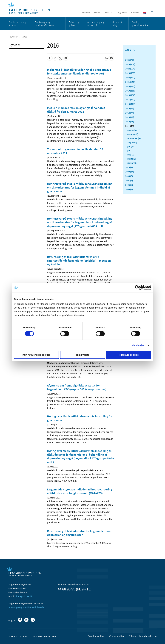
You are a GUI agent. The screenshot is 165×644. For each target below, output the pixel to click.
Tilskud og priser (74, 24)
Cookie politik (117, 636)
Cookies (135, 13)
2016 (25, 37)
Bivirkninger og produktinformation (45, 24)
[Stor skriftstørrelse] (106, 58)
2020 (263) (130, 86)
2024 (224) (130, 69)
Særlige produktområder (141, 24)
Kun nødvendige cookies (37, 355)
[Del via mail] (66, 58)
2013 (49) (130, 117)
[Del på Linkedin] (55, 58)
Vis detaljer (138, 345)
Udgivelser (122, 13)
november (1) (134, 130)
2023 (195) (130, 73)
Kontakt (109, 13)
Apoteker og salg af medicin (96, 24)
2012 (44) (130, 122)
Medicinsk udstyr (117, 24)
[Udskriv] (111, 58)
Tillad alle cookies (128, 355)
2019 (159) (130, 91)
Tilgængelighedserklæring (143, 636)
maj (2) (131, 155)
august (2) (132, 142)
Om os (97, 13)
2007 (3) (129, 180)
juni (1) (131, 151)
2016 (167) (130, 104)
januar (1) (132, 163)
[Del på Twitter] (60, 58)
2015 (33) (130, 108)
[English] (145, 13)
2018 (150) (130, 95)
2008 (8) (129, 176)
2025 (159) (130, 64)
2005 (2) (129, 189)
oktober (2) (133, 134)
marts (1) (132, 159)
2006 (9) (129, 185)
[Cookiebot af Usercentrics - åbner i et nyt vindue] (137, 287)
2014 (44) (130, 113)
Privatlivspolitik (96, 636)
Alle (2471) (130, 50)
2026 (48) (130, 60)
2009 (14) (130, 172)
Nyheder (86, 13)
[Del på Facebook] (50, 58)
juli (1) (131, 146)
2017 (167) (130, 100)
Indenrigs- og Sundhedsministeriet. (27, 607)
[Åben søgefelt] (152, 13)
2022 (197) (130, 77)
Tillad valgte (82, 355)
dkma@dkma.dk (24, 596)
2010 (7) (129, 167)
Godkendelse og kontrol (17, 24)
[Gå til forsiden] (31, 8)
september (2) (134, 138)
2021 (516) (130, 82)
